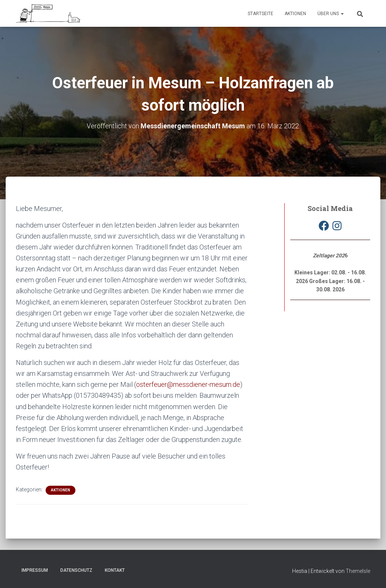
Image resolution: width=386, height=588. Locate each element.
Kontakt (115, 570)
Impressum (35, 570)
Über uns (331, 14)
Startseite (260, 14)
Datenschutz (76, 570)
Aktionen (295, 14)
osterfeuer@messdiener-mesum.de (188, 384)
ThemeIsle (358, 571)
